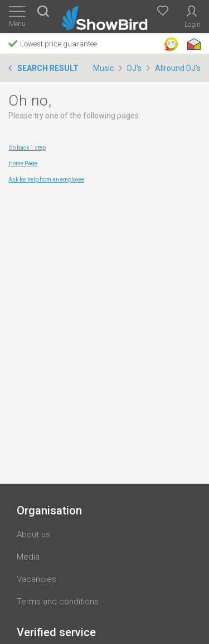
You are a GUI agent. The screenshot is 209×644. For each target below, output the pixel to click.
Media (28, 557)
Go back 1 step (27, 148)
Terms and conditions (58, 602)
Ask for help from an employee (46, 180)
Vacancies (37, 579)
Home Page (23, 163)
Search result (48, 68)
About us (33, 535)
